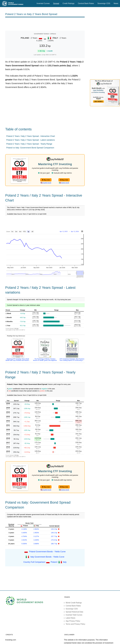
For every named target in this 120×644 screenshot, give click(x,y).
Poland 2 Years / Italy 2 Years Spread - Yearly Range (29, 144)
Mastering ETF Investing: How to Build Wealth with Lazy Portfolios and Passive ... (18, 360)
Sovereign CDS (104, 3)
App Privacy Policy (73, 621)
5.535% (24, 544)
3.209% (36, 540)
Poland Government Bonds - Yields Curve (47, 552)
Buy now (46, 180)
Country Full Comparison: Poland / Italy (45, 562)
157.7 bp (54, 536)
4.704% (24, 536)
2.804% (36, 529)
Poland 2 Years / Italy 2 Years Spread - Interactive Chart (31, 136)
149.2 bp (54, 533)
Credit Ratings (69, 3)
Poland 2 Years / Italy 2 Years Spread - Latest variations (31, 140)
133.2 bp (54, 529)
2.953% (36, 533)
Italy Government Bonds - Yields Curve (47, 557)
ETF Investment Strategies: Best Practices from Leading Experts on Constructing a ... (72, 360)
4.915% (24, 540)
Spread (56, 3)
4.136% (24, 529)
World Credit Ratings (74, 603)
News (116, 3)
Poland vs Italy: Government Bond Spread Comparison (30, 148)
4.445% (24, 533)
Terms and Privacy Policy (75, 624)
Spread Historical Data (74, 612)
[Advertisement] (45, 24)
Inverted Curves (43, 3)
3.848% (36, 544)
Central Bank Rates (86, 3)
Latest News (70, 618)
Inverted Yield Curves (74, 615)
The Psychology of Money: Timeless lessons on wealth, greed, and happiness (45, 360)
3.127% (36, 536)
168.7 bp (54, 544)
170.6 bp (54, 540)
